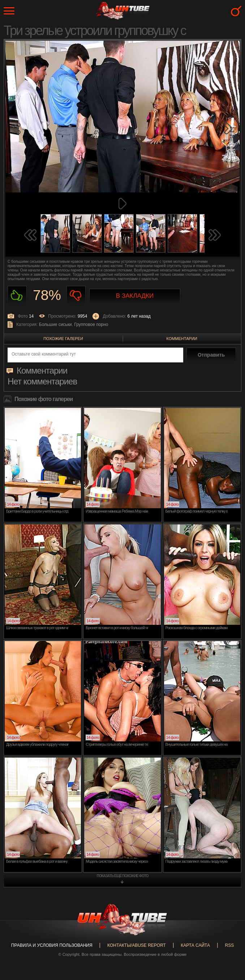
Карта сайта (195, 945)
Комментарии (182, 339)
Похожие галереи (63, 339)
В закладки (135, 296)
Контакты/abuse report (137, 945)
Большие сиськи (55, 325)
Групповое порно (91, 325)
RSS (229, 945)
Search (236, 11)
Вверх (229, 919)
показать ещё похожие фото (123, 876)
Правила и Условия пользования (52, 945)
